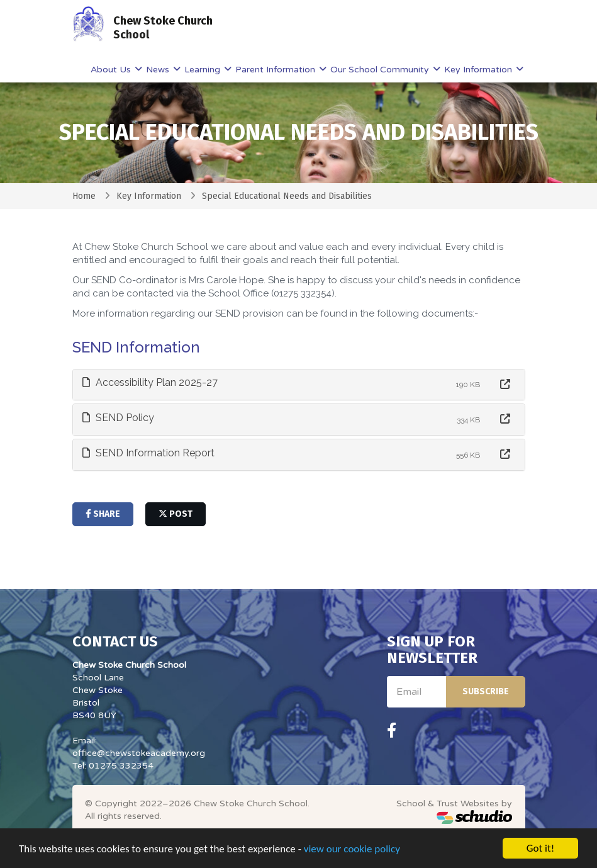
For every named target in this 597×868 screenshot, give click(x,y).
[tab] (299, 385)
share (103, 514)
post (176, 514)
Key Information (479, 70)
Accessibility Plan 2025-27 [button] (150, 382)
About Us (112, 70)
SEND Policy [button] (118, 418)
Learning (204, 70)
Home (84, 196)
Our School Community (381, 70)
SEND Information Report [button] (148, 453)
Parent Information (276, 70)
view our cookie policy (352, 853)
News (159, 70)
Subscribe (486, 691)
